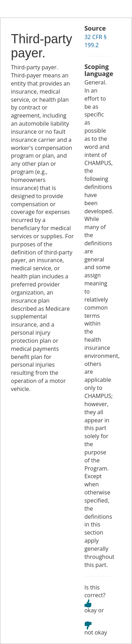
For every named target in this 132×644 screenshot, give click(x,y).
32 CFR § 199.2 (96, 41)
